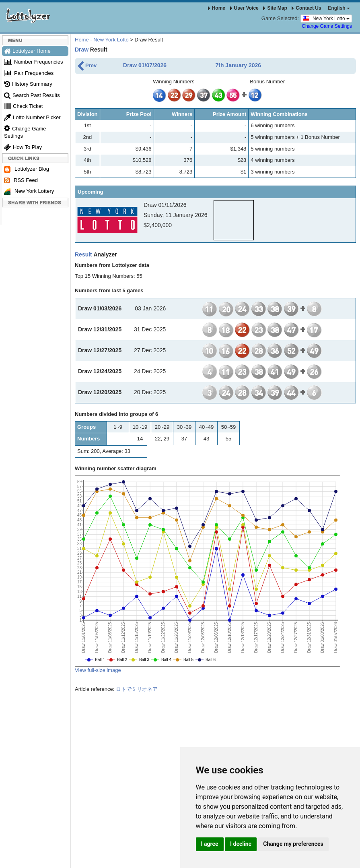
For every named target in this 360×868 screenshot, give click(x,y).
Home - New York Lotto (102, 40)
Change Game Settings (327, 26)
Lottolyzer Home (27, 51)
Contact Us (306, 8)
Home (217, 8)
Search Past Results (32, 95)
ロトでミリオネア (137, 689)
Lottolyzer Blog (27, 169)
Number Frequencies (33, 62)
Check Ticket (23, 106)
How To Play (23, 147)
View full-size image (98, 670)
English (339, 8)
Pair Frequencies (29, 73)
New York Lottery (29, 191)
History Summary (28, 84)
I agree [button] (210, 844)
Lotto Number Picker (32, 117)
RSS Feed (21, 180)
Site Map (275, 8)
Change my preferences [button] (293, 844)
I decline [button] (241, 844)
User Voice (244, 8)
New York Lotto (326, 18)
